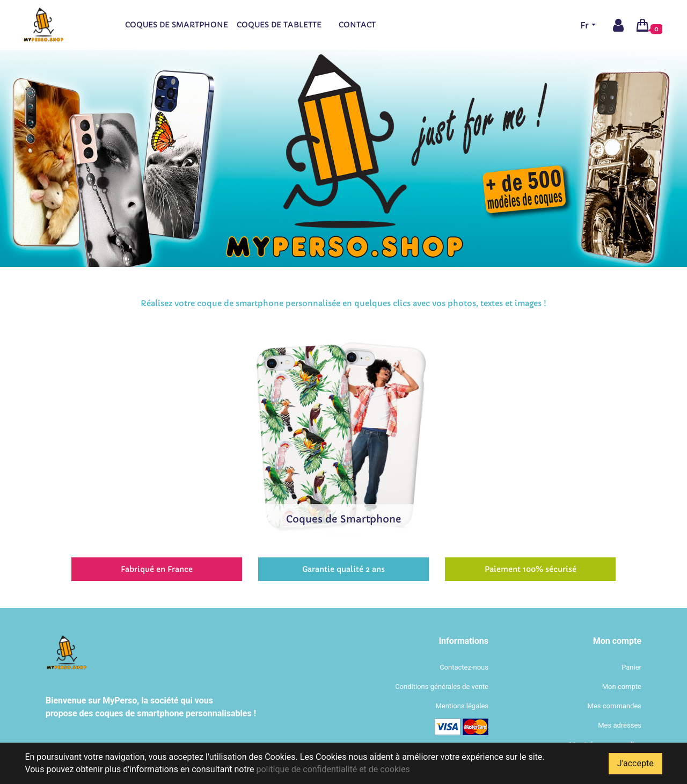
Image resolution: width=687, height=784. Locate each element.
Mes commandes (615, 706)
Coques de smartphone (177, 25)
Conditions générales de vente (442, 687)
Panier (631, 667)
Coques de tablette (279, 25)
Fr (584, 25)
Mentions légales (462, 706)
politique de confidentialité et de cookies (333, 769)
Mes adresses (620, 725)
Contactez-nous (464, 667)
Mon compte (622, 687)
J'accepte (635, 763)
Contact (357, 25)
